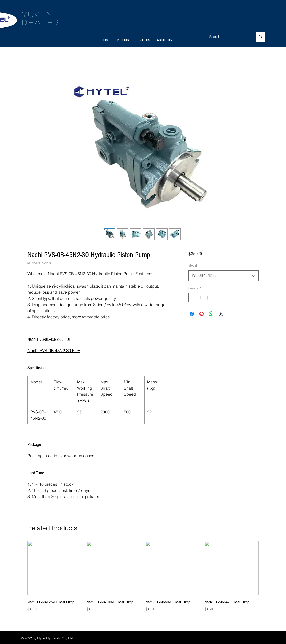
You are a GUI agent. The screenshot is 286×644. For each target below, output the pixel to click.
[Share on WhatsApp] (211, 314)
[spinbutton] (200, 298)
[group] (143, 580)
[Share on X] (221, 314)
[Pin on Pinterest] (202, 314)
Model (193, 265)
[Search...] (227, 37)
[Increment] (208, 298)
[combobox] (223, 275)
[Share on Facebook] (192, 314)
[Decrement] (192, 298)
